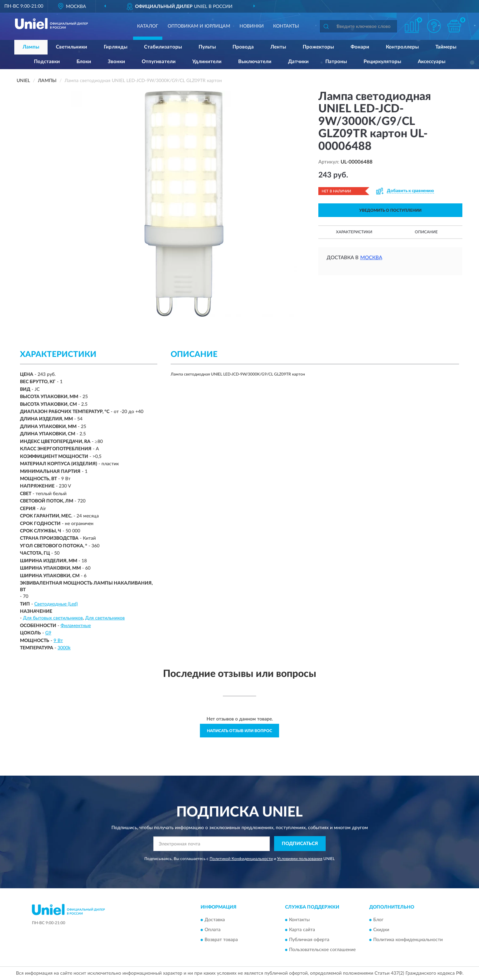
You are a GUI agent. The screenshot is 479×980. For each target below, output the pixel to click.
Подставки (47, 62)
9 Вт (58, 641)
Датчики (298, 62)
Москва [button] (371, 258)
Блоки (84, 62)
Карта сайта (302, 930)
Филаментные (76, 626)
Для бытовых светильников (53, 618)
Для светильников (105, 618)
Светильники (72, 47)
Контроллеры (402, 47)
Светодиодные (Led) (56, 604)
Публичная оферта (309, 940)
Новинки (252, 26)
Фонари (360, 47)
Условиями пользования (300, 859)
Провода (243, 47)
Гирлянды (116, 47)
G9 (48, 633)
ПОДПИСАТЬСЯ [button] (300, 844)
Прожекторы (318, 47)
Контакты (286, 26)
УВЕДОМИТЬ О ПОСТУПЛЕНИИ (390, 210)
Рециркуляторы (382, 62)
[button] (434, 26)
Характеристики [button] (354, 232)
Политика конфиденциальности (408, 940)
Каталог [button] (148, 26)
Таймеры (446, 47)
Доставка (215, 920)
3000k (64, 648)
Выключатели (255, 62)
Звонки (116, 62)
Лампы (31, 47)
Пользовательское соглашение (322, 950)
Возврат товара (221, 940)
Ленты (278, 47)
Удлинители (207, 62)
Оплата (213, 930)
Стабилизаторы (163, 47)
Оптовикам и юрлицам (199, 26)
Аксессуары (432, 62)
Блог (378, 920)
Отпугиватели (159, 62)
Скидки (381, 930)
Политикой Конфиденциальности (241, 859)
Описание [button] (426, 232)
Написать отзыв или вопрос (239, 731)
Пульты (207, 47)
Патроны (336, 62)
